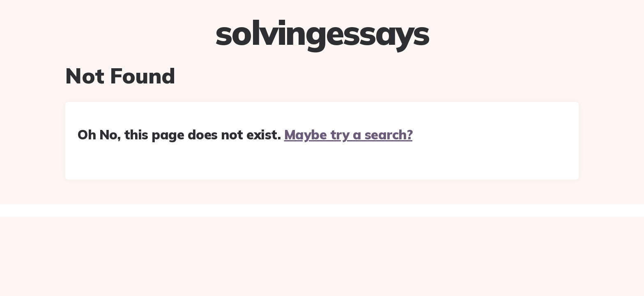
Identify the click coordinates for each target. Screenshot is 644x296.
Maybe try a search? (348, 134)
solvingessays (322, 32)
